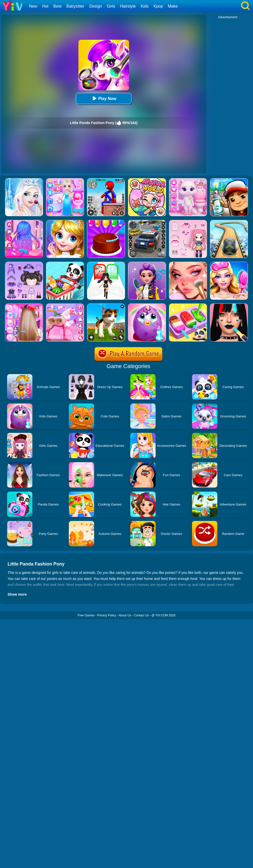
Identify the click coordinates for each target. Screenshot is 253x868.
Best (57, 6)
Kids (145, 6)
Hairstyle (128, 6)
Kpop (158, 6)
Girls (111, 6)
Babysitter (75, 6)
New (33, 6)
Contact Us (141, 615)
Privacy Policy (107, 615)
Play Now (104, 98)
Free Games (86, 615)
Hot (45, 6)
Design (96, 6)
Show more (17, 594)
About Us (125, 615)
